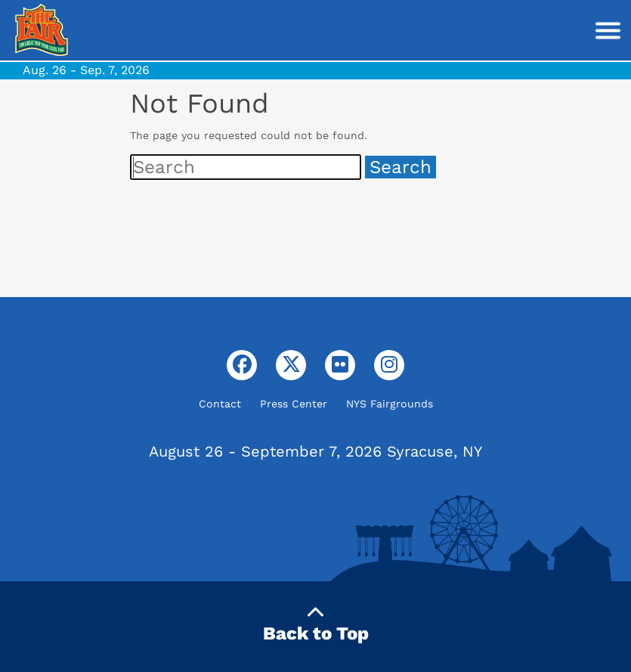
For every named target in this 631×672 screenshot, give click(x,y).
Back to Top (316, 624)
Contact (220, 404)
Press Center (294, 404)
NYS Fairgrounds (390, 404)
